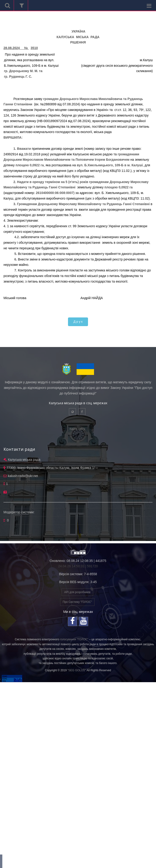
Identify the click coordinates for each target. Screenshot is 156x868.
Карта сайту (77, 429)
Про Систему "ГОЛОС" (77, 602)
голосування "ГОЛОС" (74, 639)
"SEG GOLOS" (77, 670)
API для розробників (77, 592)
